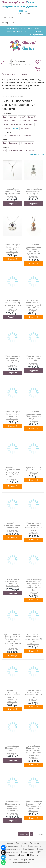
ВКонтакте (33, 855)
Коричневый (29, 124)
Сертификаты (37, 32)
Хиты (30, 28)
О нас (27, 32)
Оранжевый (25, 128)
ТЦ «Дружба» (30, 150)
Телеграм (12, 855)
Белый (6, 124)
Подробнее (12, 204)
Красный (12, 117)
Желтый (22, 117)
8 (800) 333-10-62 (9, 23)
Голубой (6, 121)
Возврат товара (37, 35)
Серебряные (14, 143)
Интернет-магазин (15, 150)
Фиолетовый (25, 121)
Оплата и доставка (14, 32)
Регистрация (20, 61)
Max (21, 855)
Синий (15, 121)
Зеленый (32, 117)
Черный (36, 121)
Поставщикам (21, 843)
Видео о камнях (27, 852)
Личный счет (35, 843)
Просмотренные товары (15, 28)
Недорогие (27, 136)
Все (4, 117)
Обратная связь (12, 852)
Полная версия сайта (21, 863)
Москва (24, 11)
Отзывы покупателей (12, 849)
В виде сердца (14, 136)
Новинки (39, 28)
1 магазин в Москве (23, 14)
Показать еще (24, 834)
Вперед (41, 834)
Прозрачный (16, 124)
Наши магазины (35, 846)
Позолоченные (27, 143)
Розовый (6, 128)
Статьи (40, 849)
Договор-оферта (11, 846)
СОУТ (39, 852)
